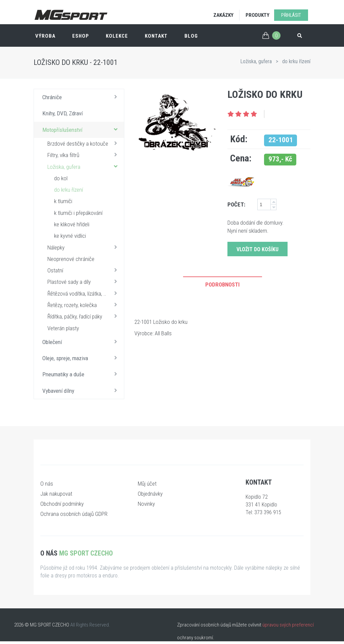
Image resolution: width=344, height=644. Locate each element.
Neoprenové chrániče (71, 259)
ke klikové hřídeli (72, 224)
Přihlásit (291, 15)
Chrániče (81, 97)
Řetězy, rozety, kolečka (84, 305)
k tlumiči (63, 201)
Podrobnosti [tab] (222, 285)
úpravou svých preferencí (288, 625)
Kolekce (117, 36)
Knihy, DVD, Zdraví (62, 113)
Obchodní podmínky (62, 504)
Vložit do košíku (257, 249)
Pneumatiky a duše (81, 374)
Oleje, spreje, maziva (81, 358)
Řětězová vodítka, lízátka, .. (84, 293)
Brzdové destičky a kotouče (84, 143)
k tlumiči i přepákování (78, 213)
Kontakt (156, 36)
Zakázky (223, 15)
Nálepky (84, 247)
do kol (61, 178)
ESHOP (81, 36)
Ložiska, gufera (256, 61)
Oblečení (81, 342)
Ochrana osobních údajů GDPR (74, 514)
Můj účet (147, 484)
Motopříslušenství (81, 129)
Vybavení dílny (81, 390)
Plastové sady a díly (84, 281)
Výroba (45, 36)
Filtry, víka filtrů (84, 155)
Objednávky (150, 494)
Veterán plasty (63, 328)
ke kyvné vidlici (70, 236)
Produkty (257, 15)
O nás (47, 484)
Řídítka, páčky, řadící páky (84, 316)
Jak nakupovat (56, 494)
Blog (191, 36)
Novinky (146, 504)
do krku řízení (296, 61)
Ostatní (84, 270)
